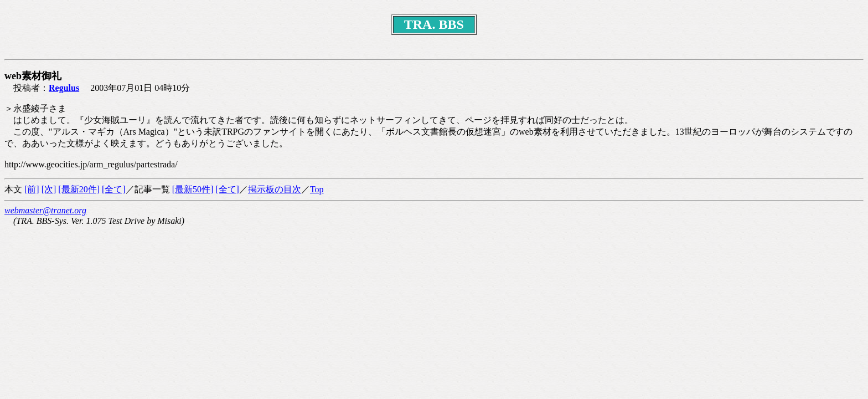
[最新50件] (193, 189)
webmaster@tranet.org (45, 210)
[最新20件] (79, 189)
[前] (32, 189)
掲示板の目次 (275, 189)
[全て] (114, 189)
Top (317, 189)
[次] (49, 189)
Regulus (64, 88)
